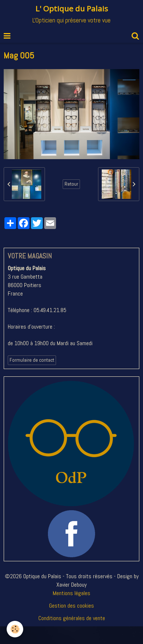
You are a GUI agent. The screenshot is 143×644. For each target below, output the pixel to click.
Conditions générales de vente (72, 618)
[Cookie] (15, 629)
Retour (71, 184)
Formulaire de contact (32, 360)
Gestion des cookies (71, 606)
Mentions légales (71, 593)
